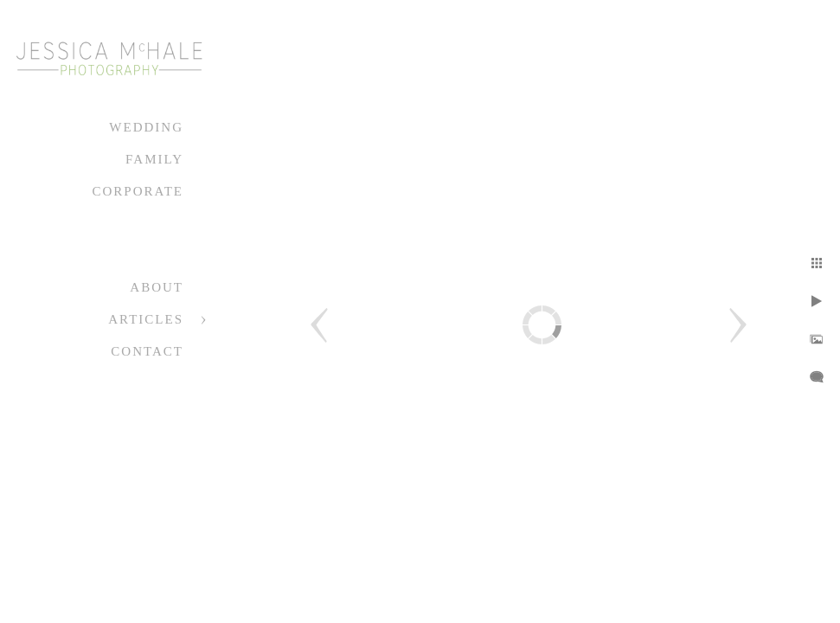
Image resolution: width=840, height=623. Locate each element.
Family (154, 159)
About (157, 287)
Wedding (146, 127)
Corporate (138, 191)
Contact (147, 351)
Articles (146, 319)
